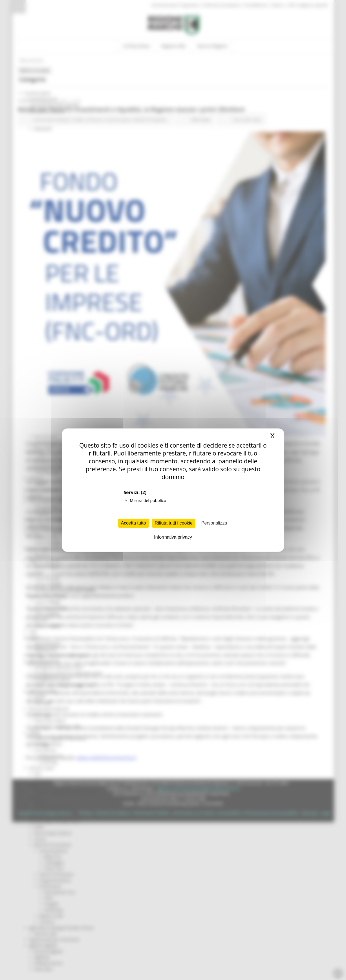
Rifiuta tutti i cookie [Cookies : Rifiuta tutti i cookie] (174, 523)
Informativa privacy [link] (173, 537)
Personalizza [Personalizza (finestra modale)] (214, 523)
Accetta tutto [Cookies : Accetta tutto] (134, 523)
